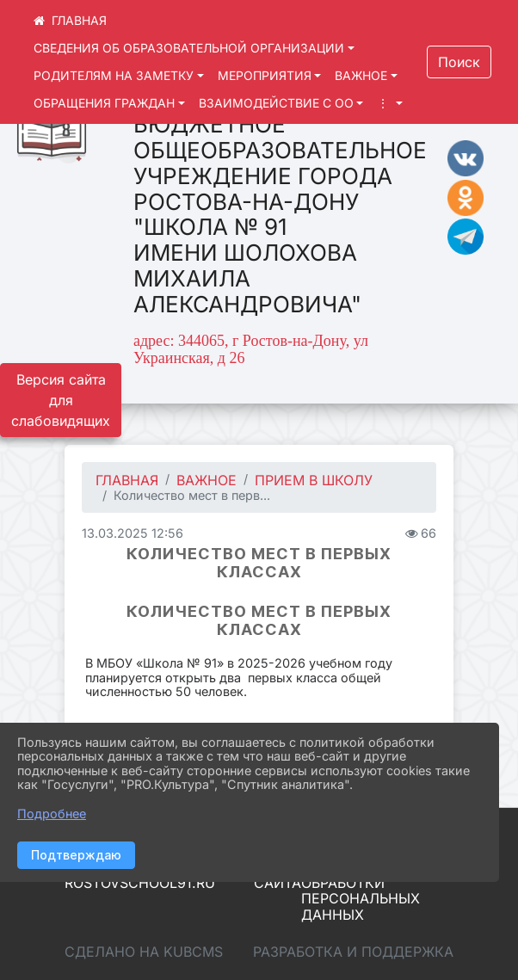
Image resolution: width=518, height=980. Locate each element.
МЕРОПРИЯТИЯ (265, 75)
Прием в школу (314, 480)
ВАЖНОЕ (361, 75)
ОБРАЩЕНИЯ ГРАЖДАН (104, 103)
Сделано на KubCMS (144, 952)
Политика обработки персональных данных (361, 891)
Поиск (459, 62)
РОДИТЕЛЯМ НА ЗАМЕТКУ (114, 75)
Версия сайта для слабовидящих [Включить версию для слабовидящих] (61, 400)
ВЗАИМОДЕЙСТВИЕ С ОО (276, 103)
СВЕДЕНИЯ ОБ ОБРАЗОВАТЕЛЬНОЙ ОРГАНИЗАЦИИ (189, 48)
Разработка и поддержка (353, 952)
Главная (127, 480)
